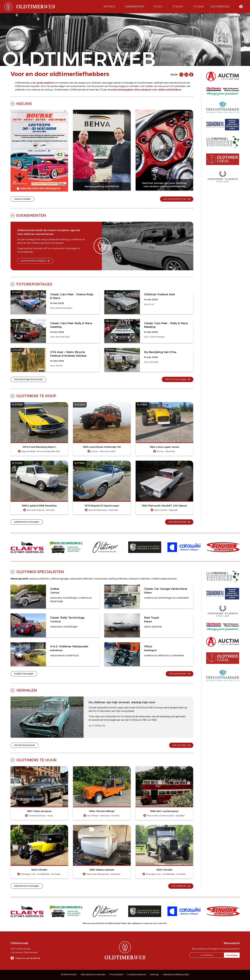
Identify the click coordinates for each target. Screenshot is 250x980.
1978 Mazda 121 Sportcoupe (102, 506)
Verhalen (27, 690)
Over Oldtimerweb (20, 949)
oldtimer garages (59, 579)
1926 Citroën (39, 870)
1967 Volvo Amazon (39, 811)
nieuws (162, 86)
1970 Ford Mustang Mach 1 (39, 447)
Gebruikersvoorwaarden (93, 974)
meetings (64, 239)
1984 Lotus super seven (164, 447)
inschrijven (232, 955)
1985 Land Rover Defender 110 (102, 447)
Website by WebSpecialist (176, 974)
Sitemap (154, 974)
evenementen (78, 86)
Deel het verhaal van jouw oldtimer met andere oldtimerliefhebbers (164, 185)
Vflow (148, 646)
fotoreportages (117, 86)
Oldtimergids (220, 7)
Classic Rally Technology (67, 618)
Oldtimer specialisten (40, 572)
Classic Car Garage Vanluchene (166, 589)
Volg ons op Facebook (28, 958)
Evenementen (134, 7)
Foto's (158, 7)
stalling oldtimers (118, 579)
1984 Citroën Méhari (102, 811)
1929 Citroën (164, 870)
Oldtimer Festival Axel (159, 294)
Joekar (55, 589)
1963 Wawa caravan (102, 870)
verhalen (134, 86)
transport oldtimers (139, 579)
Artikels (109, 7)
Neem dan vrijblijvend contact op (137, 923)
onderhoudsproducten (164, 579)
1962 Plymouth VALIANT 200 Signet (164, 506)
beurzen (22, 243)
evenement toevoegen (65, 248)
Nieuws (24, 104)
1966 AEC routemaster (164, 811)
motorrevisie (101, 579)
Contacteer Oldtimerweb (24, 952)
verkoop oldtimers (39, 579)
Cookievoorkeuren (137, 974)
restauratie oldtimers (81, 579)
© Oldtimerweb (69, 974)
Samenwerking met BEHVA (102, 186)
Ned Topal (151, 618)
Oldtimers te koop (36, 396)
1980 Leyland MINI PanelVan (39, 506)
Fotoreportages (34, 284)
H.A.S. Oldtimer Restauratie (69, 646)
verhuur (49, 90)
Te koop (178, 7)
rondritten (76, 239)
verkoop (36, 90)
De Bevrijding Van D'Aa (160, 352)
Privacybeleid (116, 974)
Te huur (198, 7)
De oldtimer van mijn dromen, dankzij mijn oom (122, 702)
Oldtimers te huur (36, 760)
